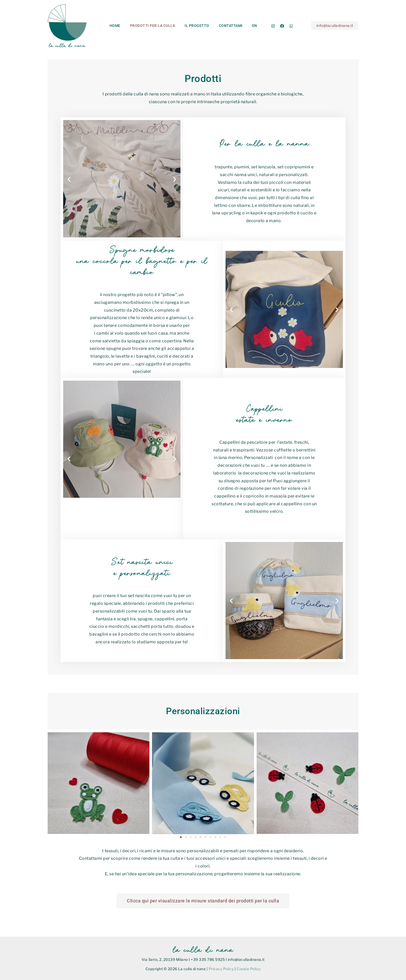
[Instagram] (273, 26)
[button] (335, 26)
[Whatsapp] (291, 26)
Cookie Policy (249, 969)
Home (114, 26)
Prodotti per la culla (149, 26)
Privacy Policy (221, 969)
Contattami (222, 26)
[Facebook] (282, 26)
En (244, 26)
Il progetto (191, 26)
